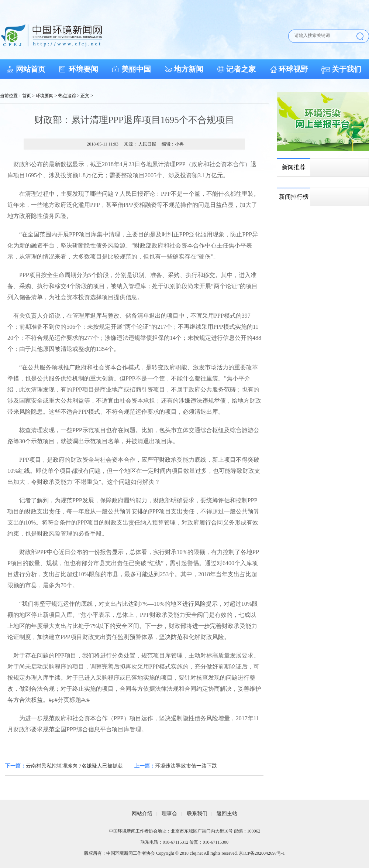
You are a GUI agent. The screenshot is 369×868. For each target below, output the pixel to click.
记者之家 (241, 69)
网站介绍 (142, 814)
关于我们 (346, 69)
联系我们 (197, 814)
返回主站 (227, 814)
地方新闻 (189, 69)
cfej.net (196, 853)
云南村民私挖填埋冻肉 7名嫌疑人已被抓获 (74, 766)
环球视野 (293, 69)
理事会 (169, 814)
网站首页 (31, 69)
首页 (27, 96)
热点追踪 (67, 96)
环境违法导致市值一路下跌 (186, 766)
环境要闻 (83, 69)
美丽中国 (136, 69)
